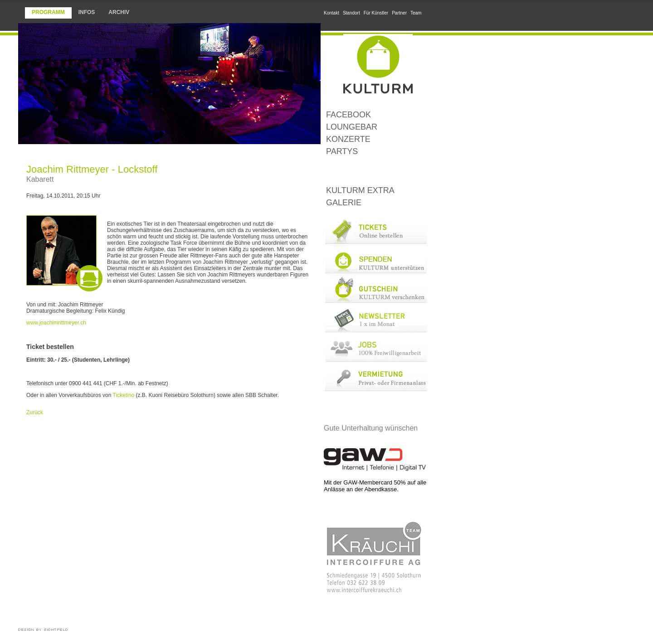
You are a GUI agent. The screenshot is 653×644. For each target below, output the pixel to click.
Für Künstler (376, 13)
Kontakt (331, 13)
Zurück (35, 412)
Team (416, 13)
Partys (342, 151)
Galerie (344, 203)
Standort (351, 13)
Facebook (348, 115)
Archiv (119, 12)
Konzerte (348, 139)
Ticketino (124, 395)
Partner (399, 13)
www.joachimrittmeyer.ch (56, 323)
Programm (48, 12)
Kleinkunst (375, 171)
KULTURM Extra (360, 190)
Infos (87, 12)
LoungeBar (352, 127)
